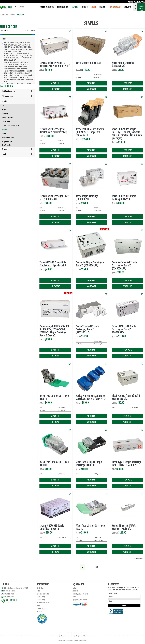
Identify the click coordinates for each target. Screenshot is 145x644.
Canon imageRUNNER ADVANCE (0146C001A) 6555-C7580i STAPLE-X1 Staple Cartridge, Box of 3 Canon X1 (54, 331)
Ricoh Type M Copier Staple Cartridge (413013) (89, 464)
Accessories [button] (84, 7)
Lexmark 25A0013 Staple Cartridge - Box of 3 (52, 527)
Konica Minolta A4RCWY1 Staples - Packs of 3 (124, 527)
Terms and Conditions (43, 603)
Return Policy (41, 600)
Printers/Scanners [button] (63, 7)
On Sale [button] (94, 7)
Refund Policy (41, 597)
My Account (103, 7)
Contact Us (128, 7)
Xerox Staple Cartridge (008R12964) (123, 64)
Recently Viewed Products (80, 594)
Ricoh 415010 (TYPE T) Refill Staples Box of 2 (126, 397)
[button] (17, 39)
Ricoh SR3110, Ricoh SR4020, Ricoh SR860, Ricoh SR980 (18, 81)
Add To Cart (55, 89)
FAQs (38, 591)
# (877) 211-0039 (8, 594)
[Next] (96, 567)
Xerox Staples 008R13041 (88, 63)
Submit (124, 606)
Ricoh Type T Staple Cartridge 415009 (54, 464)
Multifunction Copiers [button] (47, 7)
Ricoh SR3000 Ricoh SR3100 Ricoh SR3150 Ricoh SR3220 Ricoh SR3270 (18, 59)
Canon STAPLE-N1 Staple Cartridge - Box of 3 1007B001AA (124, 329)
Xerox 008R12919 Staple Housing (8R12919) (124, 198)
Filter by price (4, 30)
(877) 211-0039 (139, 2)
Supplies (11, 15)
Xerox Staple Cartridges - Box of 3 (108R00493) (54, 198)
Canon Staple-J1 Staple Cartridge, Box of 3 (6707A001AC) (87, 329)
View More (55, 83)
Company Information (43, 594)
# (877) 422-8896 (8, 597)
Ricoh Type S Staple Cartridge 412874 (54, 397)
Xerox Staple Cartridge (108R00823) (87, 198)
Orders (75, 588)
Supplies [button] (75, 7)
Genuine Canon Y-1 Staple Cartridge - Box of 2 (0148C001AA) (124, 266)
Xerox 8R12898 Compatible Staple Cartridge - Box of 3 (53, 264)
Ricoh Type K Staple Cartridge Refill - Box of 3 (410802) (127, 464)
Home (3, 15)
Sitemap (75, 597)
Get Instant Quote (115, 7)
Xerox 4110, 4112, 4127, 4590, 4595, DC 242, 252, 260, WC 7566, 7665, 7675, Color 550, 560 (18, 55)
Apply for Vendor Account (80, 600)
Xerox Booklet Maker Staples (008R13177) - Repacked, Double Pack (90, 132)
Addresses (75, 591)
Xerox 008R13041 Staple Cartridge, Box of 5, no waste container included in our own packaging (127, 134)
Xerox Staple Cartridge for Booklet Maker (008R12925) (53, 131)
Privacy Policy (41, 609)
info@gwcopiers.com (8, 591)
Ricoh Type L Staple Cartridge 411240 (90, 527)
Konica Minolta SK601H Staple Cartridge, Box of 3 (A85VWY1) (91, 397)
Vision (39, 606)
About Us (40, 612)
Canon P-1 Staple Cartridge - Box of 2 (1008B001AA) (90, 264)
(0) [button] (141, 8)
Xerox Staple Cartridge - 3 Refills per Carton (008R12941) (55, 64)
